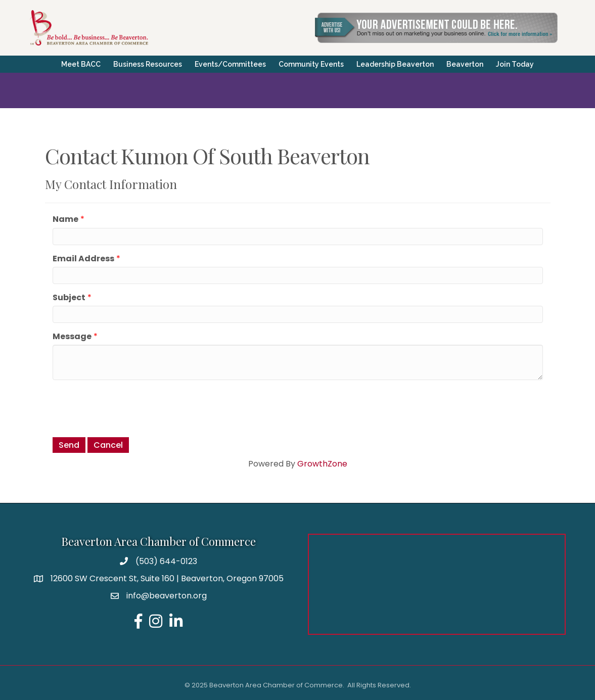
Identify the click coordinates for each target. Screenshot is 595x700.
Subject (69, 297)
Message (72, 336)
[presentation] (129, 407)
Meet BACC (81, 64)
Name (65, 219)
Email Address (83, 259)
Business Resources (148, 64)
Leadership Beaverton (395, 64)
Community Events (311, 64)
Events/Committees (230, 64)
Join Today (515, 64)
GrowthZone (322, 464)
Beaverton (465, 64)
